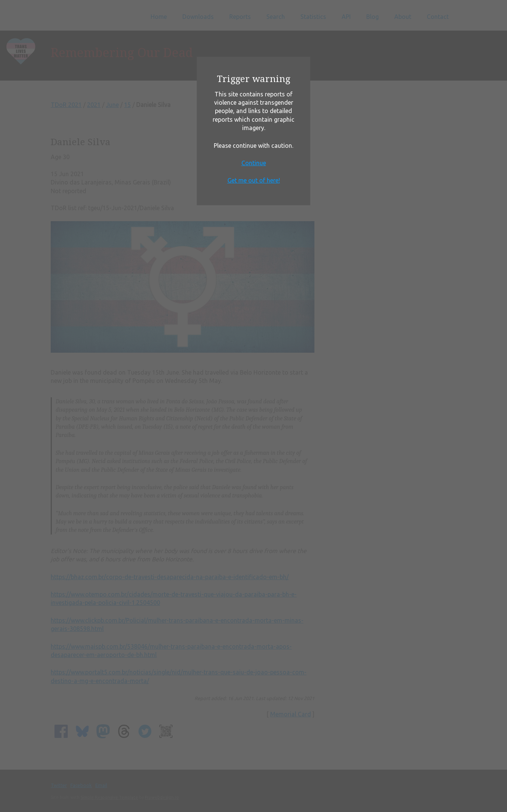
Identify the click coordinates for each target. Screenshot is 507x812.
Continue (254, 163)
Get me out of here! (254, 180)
